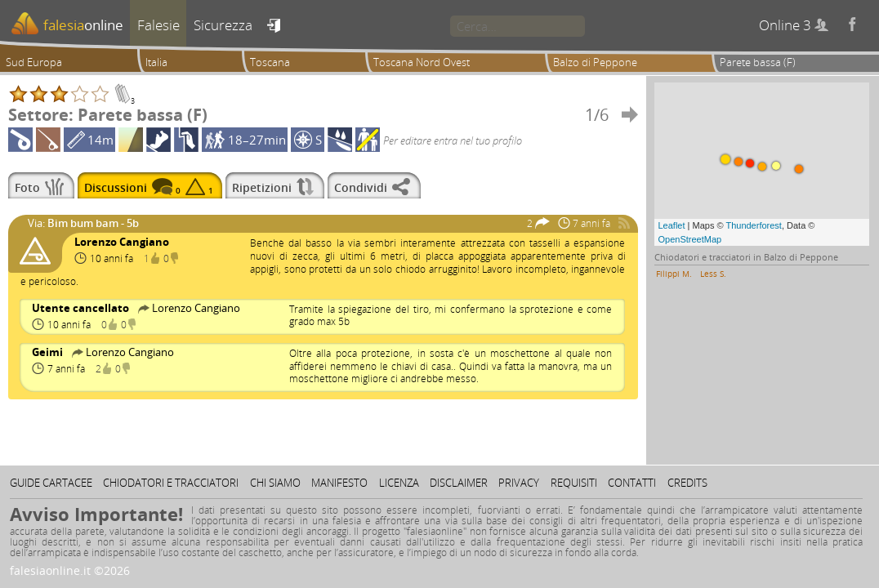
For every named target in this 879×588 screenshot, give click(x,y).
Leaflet (672, 225)
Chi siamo (275, 483)
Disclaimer (459, 483)
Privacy (519, 483)
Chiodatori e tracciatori (171, 483)
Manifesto (339, 483)
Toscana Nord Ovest (422, 62)
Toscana (270, 62)
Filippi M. (674, 274)
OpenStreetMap (690, 239)
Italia (156, 62)
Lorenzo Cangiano (122, 242)
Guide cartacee (51, 483)
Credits (687, 483)
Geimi (49, 352)
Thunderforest (753, 225)
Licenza (399, 483)
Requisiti (574, 483)
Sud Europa (34, 62)
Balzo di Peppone (595, 62)
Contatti (632, 483)
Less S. (713, 274)
